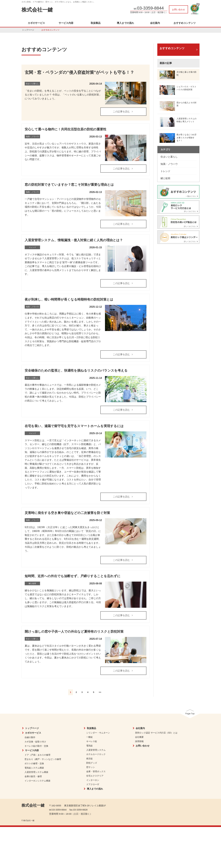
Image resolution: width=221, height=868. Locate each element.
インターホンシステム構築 (37, 781)
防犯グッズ (92, 763)
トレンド (165, 171)
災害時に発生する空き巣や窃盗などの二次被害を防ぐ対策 (67, 513)
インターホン (93, 780)
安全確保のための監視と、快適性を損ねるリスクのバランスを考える (76, 370)
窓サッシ (91, 767)
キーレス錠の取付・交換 (36, 746)
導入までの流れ (125, 23)
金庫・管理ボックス (96, 771)
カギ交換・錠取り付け (35, 742)
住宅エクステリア (95, 776)
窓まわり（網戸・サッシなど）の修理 (43, 759)
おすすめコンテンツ (185, 23)
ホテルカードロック (96, 754)
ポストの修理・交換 (34, 763)
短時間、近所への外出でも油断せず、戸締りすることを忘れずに (73, 576)
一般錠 (89, 737)
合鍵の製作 (30, 737)
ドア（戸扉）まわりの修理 (37, 755)
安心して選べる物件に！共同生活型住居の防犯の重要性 (66, 129)
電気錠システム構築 (34, 768)
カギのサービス (36, 23)
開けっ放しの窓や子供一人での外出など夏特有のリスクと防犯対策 (74, 631)
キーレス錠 (92, 741)
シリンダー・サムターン (98, 733)
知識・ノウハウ (169, 164)
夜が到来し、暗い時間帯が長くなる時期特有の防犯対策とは (69, 299)
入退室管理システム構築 (36, 772)
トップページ (28, 30)
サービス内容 (66, 23)
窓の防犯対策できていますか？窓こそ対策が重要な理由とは (69, 185)
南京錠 (89, 759)
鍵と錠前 (165, 178)
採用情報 (139, 741)
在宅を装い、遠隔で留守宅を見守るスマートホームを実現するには (74, 426)
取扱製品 (96, 23)
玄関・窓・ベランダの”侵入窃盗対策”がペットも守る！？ (79, 72)
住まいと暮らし (169, 157)
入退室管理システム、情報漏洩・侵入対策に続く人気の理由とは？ (74, 240)
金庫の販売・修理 (33, 776)
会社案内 (155, 23)
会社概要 (139, 737)
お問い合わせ (178, 10)
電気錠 (89, 746)
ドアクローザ (93, 784)
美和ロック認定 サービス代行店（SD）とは (156, 733)
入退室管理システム (96, 750)
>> (100, 692)
